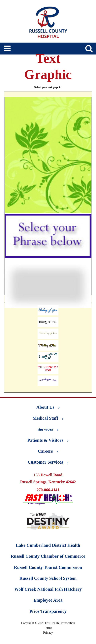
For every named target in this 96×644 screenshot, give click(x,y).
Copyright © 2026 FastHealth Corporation (48, 623)
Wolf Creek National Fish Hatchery (48, 589)
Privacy (48, 633)
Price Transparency (48, 611)
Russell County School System (48, 578)
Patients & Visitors (48, 440)
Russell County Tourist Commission (48, 567)
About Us (48, 407)
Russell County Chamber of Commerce (48, 556)
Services (48, 429)
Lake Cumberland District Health (48, 545)
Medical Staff (48, 418)
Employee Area (48, 600)
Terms (48, 628)
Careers (48, 451)
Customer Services (48, 462)
